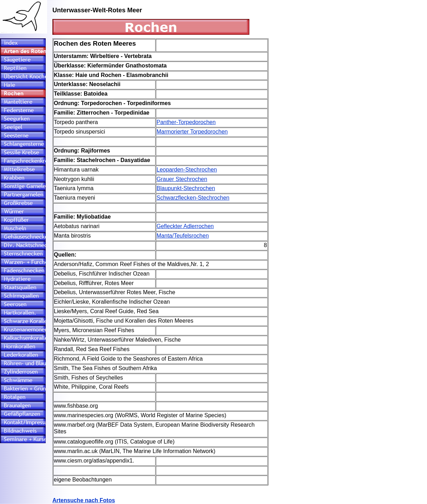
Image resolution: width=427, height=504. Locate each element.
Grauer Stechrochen (182, 179)
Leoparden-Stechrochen (187, 170)
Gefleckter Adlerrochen (185, 226)
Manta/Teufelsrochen (183, 236)
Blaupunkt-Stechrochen (186, 188)
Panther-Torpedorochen (186, 122)
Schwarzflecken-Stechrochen (193, 198)
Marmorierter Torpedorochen (192, 132)
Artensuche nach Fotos (84, 500)
